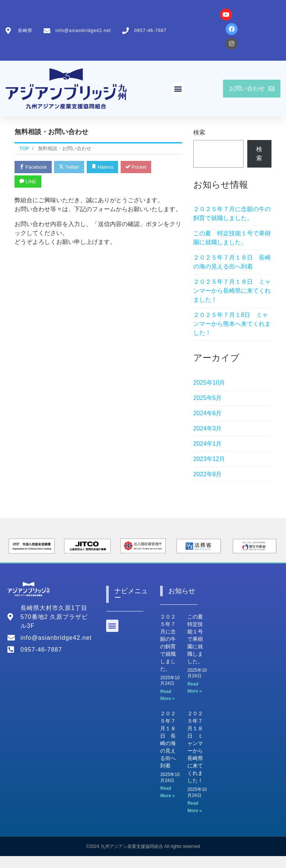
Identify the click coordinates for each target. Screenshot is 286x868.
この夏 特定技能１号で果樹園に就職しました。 (232, 238)
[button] (178, 88)
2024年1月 (208, 444)
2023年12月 (209, 459)
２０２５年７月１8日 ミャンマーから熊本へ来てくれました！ (232, 324)
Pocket (136, 167)
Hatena (103, 167)
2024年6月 (208, 413)
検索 (199, 132)
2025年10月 (209, 383)
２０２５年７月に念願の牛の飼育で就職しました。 (232, 214)
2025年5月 (208, 398)
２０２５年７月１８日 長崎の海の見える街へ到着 (232, 262)
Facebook (33, 167)
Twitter (69, 167)
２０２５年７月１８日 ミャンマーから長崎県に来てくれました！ (232, 291)
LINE (28, 182)
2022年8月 (208, 474)
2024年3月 (208, 428)
